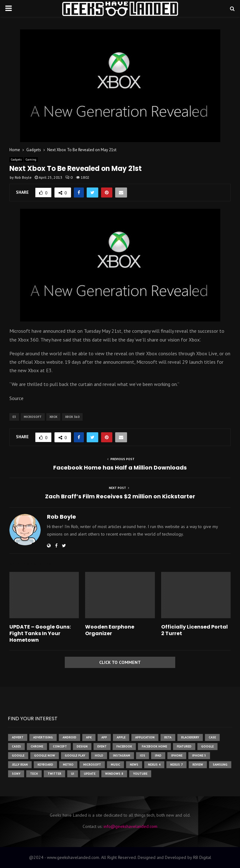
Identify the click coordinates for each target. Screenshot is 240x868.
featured (184, 746)
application (145, 737)
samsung (220, 765)
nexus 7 (176, 765)
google (207, 746)
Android (69, 737)
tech (34, 774)
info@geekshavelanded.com (130, 826)
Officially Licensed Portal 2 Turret (194, 630)
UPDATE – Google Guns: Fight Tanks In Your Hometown (40, 633)
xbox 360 (72, 417)
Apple (121, 737)
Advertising (43, 737)
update (90, 774)
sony (16, 774)
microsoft (33, 417)
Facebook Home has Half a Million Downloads (120, 467)
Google (18, 755)
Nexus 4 (154, 765)
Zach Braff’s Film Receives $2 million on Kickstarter (120, 496)
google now (45, 755)
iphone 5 (199, 755)
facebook (124, 746)
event (102, 746)
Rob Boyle (23, 177)
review (198, 765)
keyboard (45, 765)
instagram (122, 755)
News (134, 765)
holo (99, 755)
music (115, 765)
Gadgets (16, 159)
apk (89, 737)
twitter (54, 774)
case (212, 737)
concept (60, 746)
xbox (53, 417)
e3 (14, 417)
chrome (37, 746)
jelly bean (20, 765)
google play (75, 755)
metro (68, 765)
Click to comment (120, 662)
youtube (140, 774)
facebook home (154, 746)
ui (73, 774)
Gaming (31, 159)
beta (168, 737)
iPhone (177, 755)
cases (16, 746)
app (104, 737)
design (82, 746)
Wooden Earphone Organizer (110, 630)
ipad (158, 755)
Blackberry (190, 737)
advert (18, 737)
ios (143, 755)
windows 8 (114, 774)
